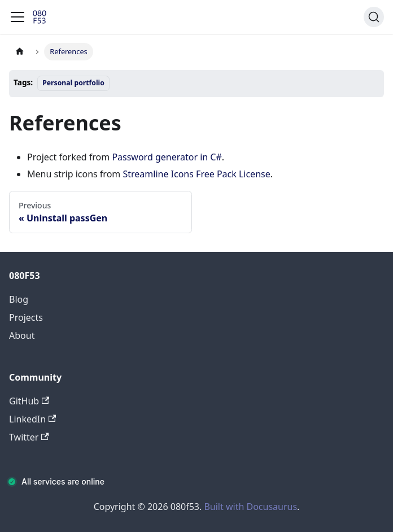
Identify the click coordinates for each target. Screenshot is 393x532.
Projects (26, 317)
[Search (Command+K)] (374, 17)
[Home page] (20, 52)
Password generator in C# (167, 157)
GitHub (29, 401)
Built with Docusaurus (250, 507)
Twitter (29, 437)
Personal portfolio (73, 83)
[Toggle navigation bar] (18, 17)
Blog (19, 299)
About (22, 335)
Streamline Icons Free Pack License (196, 174)
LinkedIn (32, 419)
